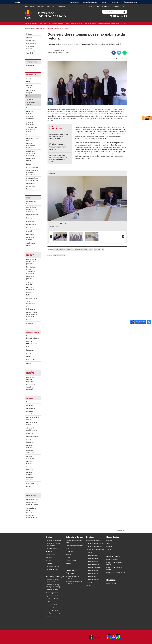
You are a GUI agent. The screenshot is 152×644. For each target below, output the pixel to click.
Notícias (29, 34)
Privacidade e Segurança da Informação (31, 153)
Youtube (109, 549)
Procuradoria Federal (31, 160)
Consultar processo (29, 473)
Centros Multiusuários (31, 308)
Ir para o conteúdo (30, 7)
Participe (105, 2)
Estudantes (30, 402)
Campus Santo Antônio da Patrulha (31, 510)
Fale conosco (115, 23)
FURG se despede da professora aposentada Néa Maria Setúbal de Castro (58, 158)
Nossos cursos (31, 40)
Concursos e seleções (30, 92)
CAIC (28, 347)
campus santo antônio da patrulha (63, 250)
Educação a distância (30, 239)
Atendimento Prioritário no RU (32, 429)
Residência (30, 234)
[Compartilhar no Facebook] (114, 53)
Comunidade (30, 408)
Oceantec (29, 323)
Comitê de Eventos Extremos (33, 139)
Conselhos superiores (30, 86)
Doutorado (30, 228)
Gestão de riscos (32, 135)
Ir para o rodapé (62, 7)
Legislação (116, 2)
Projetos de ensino (32, 215)
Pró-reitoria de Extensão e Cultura (33, 337)
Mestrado (29, 231)
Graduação (30, 221)
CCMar (29, 357)
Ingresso (29, 37)
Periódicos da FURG (31, 294)
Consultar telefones (29, 446)
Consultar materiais (29, 463)
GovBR (18, 2)
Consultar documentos (30, 457)
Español (124, 7)
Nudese (29, 363)
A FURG (29, 79)
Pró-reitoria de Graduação (31, 203)
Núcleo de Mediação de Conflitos (31, 146)
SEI (49, 23)
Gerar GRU (30, 483)
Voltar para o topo (120, 530)
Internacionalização (33, 167)
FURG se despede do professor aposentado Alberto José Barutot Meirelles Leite (58, 147)
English (117, 7)
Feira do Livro (31, 350)
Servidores (30, 405)
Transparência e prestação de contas (32, 130)
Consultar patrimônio (30, 468)
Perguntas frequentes (104, 23)
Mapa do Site (106, 7)
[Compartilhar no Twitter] (119, 53)
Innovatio (29, 320)
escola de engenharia (81, 250)
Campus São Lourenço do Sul (32, 517)
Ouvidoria (86, 23)
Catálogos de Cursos (31, 244)
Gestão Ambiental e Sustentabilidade (32, 179)
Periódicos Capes (32, 298)
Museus (29, 353)
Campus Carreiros (32, 499)
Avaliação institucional (30, 118)
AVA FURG (123, 23)
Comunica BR (74, 2)
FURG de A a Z (111, 583)
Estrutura (30, 99)
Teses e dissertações (30, 303)
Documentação (31, 66)
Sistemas (61, 23)
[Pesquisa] (123, 12)
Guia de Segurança (30, 441)
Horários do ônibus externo (33, 418)
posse (91, 250)
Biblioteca (54, 23)
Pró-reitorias (30, 108)
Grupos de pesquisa (30, 283)
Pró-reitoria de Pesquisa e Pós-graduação (32, 209)
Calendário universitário (30, 413)
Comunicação (31, 184)
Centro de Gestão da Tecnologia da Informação (32, 314)
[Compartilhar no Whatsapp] (125, 53)
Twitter (108, 543)
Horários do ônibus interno (33, 424)
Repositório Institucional (30, 288)
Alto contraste (94, 7)
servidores (97, 250)
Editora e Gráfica (32, 360)
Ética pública (94, 23)
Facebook (109, 540)
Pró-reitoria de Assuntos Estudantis (31, 379)
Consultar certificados (30, 452)
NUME (28, 82)
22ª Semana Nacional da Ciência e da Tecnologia (31, 50)
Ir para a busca (52, 7)
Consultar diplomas (33, 437)
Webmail (67, 23)
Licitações (80, 23)
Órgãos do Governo (130, 2)
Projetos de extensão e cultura (32, 342)
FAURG (29, 486)
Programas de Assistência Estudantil (31, 387)
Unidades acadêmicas (30, 112)
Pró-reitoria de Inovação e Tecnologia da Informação (31, 270)
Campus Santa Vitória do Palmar (32, 504)
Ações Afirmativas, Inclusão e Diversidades (32, 173)
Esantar (29, 164)
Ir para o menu (42, 7)
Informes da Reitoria (31, 104)
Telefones (73, 23)
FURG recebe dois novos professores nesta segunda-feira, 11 (59, 136)
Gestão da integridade (30, 123)
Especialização (31, 225)
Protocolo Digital (43, 23)
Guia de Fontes (31, 44)
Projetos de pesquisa (30, 278)
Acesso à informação (90, 2)
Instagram (109, 546)
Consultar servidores (30, 479)
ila (103, 250)
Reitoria (29, 96)
